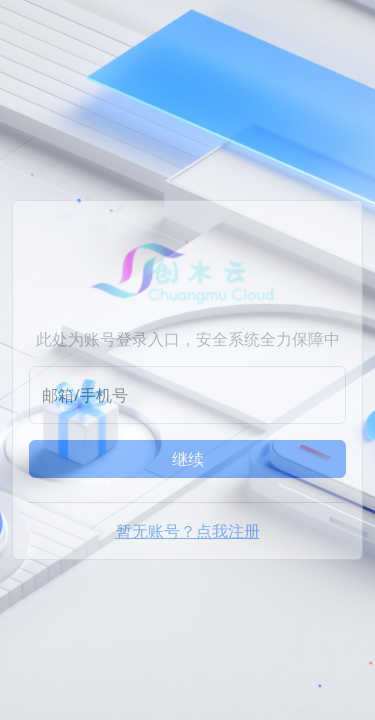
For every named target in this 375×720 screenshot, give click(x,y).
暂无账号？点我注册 (188, 531)
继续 (188, 459)
